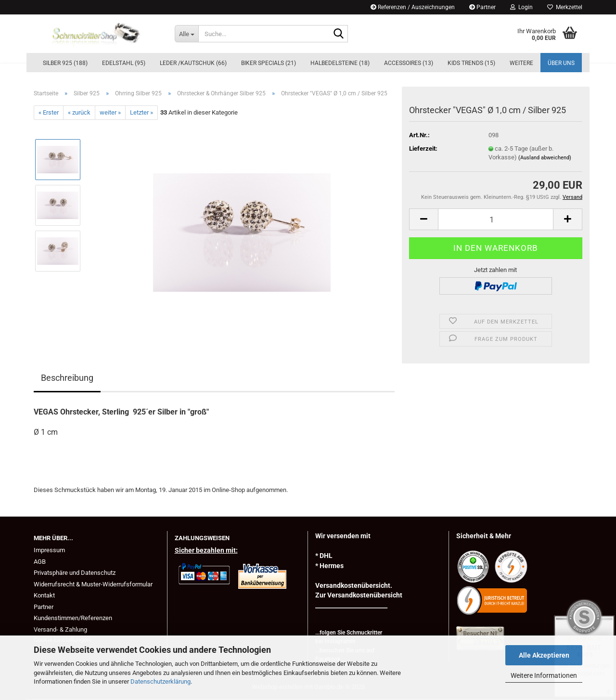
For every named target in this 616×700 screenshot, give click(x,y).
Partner (482, 7)
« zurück (79, 112)
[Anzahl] (496, 219)
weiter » (110, 112)
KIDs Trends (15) (471, 63)
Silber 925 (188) (65, 63)
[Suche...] (186, 34)
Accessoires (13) (409, 63)
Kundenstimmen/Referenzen (73, 618)
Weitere (521, 63)
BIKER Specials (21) (269, 63)
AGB (40, 562)
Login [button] (521, 7)
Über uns (561, 63)
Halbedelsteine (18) (340, 63)
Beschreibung (67, 378)
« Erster (49, 112)
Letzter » (141, 112)
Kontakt (44, 595)
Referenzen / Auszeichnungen (413, 7)
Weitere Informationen (544, 675)
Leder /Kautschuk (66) (193, 63)
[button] (423, 219)
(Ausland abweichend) (545, 158)
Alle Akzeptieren (544, 655)
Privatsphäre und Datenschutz (75, 573)
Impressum (49, 550)
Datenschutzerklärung (160, 681)
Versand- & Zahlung (60, 629)
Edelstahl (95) (124, 63)
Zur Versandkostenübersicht (359, 595)
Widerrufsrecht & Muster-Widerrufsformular (93, 584)
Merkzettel (565, 7)
